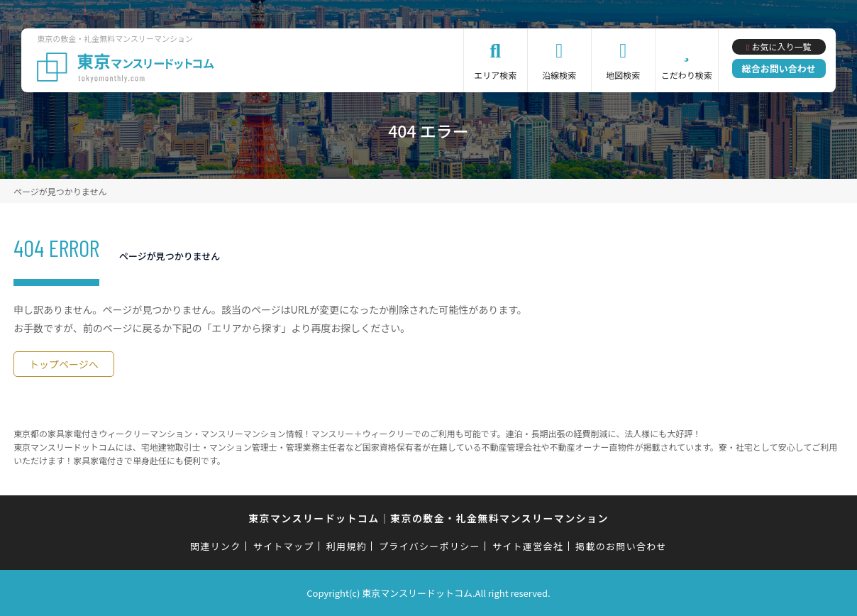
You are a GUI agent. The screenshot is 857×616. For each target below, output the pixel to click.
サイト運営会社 (528, 546)
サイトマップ (284, 546)
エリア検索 (495, 75)
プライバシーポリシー (430, 546)
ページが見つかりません (60, 191)
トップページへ (64, 364)
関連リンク (216, 546)
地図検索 (623, 75)
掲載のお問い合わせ (621, 546)
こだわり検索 (687, 75)
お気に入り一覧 (781, 46)
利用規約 (347, 546)
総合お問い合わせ (779, 68)
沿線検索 (559, 75)
